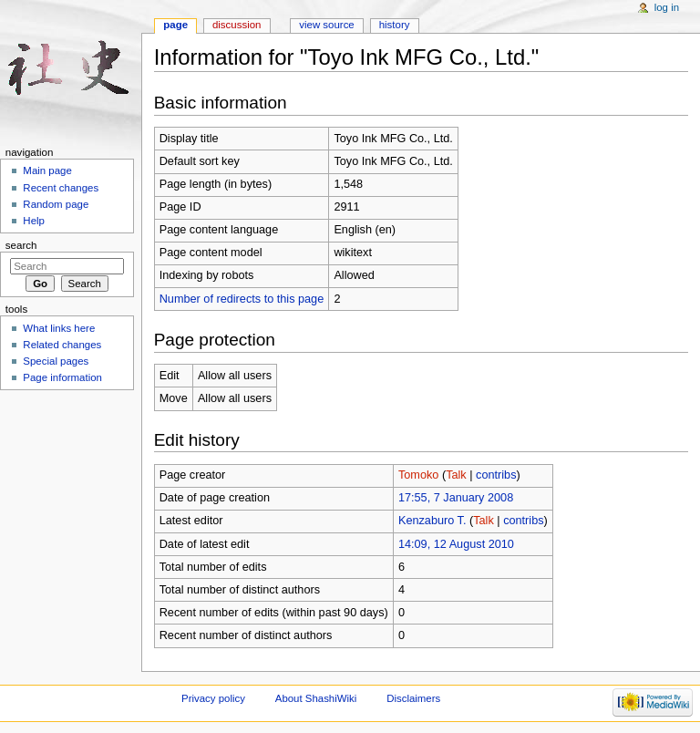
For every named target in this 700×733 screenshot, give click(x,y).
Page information (62, 377)
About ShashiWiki (316, 698)
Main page (47, 170)
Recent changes (61, 188)
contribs (496, 475)
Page (175, 25)
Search (21, 245)
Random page (56, 204)
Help (34, 221)
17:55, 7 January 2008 (456, 498)
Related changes (62, 345)
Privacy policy (213, 698)
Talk (456, 475)
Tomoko (418, 475)
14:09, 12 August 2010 (456, 544)
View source (326, 25)
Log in (667, 7)
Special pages (56, 361)
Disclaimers (413, 698)
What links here (59, 328)
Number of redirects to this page (242, 299)
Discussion (237, 25)
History (395, 25)
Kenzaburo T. (432, 521)
